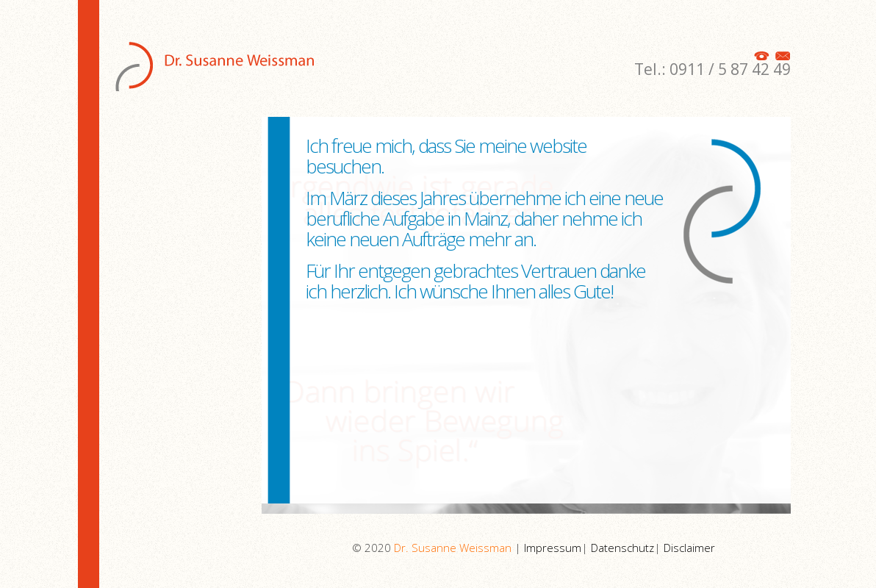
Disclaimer (689, 548)
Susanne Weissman (218, 54)
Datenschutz (622, 548)
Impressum (553, 548)
